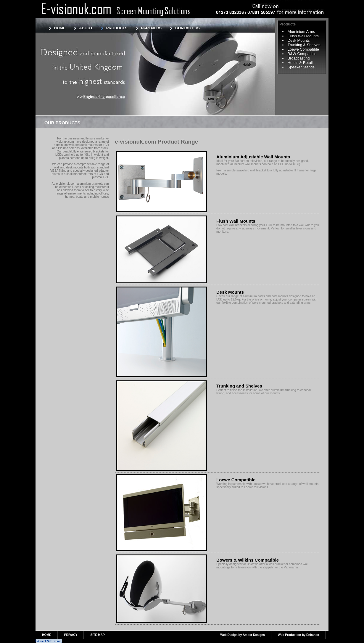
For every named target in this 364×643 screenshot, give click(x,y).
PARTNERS (151, 28)
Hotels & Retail (300, 63)
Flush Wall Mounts (303, 36)
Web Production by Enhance (298, 635)
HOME (60, 28)
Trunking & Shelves (304, 45)
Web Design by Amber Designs (243, 635)
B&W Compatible (302, 54)
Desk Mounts (299, 40)
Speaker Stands (301, 67)
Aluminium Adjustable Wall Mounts (253, 157)
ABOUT (86, 28)
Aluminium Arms (301, 32)
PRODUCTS (117, 28)
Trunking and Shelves (239, 386)
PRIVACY (71, 635)
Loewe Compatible (303, 49)
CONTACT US (187, 28)
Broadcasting (299, 58)
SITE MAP (97, 635)
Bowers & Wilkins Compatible (248, 560)
